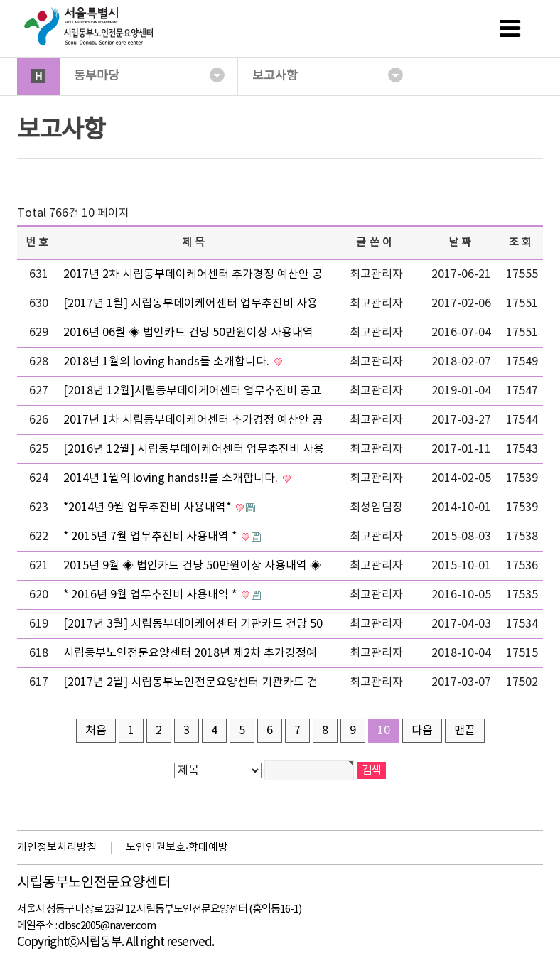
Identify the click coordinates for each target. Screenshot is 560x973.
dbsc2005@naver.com (107, 926)
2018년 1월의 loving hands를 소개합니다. (168, 362)
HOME (38, 76)
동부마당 (149, 75)
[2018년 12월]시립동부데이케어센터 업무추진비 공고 (192, 391)
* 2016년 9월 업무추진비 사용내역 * (151, 595)
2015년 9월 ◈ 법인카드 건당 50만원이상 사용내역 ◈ (192, 566)
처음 (96, 731)
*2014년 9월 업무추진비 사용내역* (149, 507)
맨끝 (465, 731)
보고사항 (328, 75)
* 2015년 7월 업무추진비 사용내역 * (151, 537)
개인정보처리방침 (57, 848)
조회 (522, 243)
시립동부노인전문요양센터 (94, 883)
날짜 (462, 243)
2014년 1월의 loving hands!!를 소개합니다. (172, 478)
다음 (422, 731)
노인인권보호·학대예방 (177, 848)
